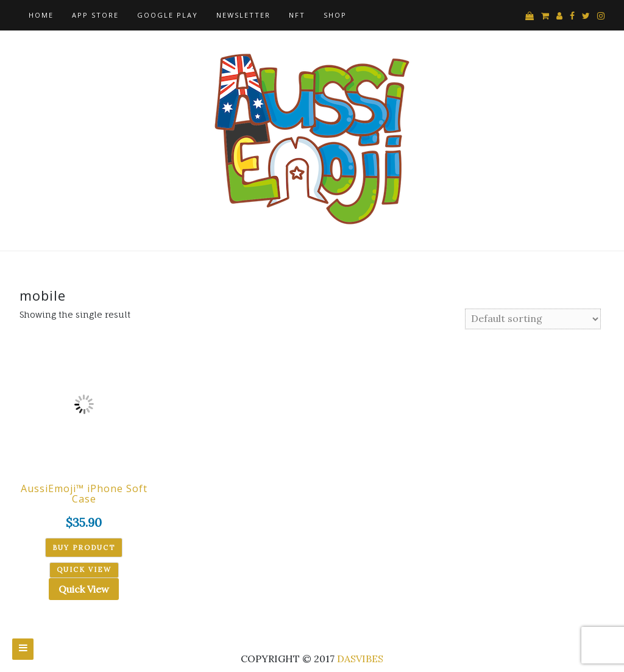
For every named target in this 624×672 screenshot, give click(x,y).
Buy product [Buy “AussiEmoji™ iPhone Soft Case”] (84, 548)
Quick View (84, 589)
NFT (297, 15)
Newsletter (243, 15)
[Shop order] (533, 319)
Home (41, 15)
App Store (95, 15)
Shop (335, 15)
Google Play (168, 15)
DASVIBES (360, 659)
